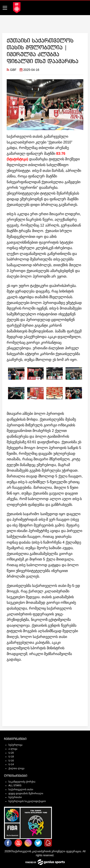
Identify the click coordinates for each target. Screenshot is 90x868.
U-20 (11, 753)
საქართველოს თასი (21, 789)
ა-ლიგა (13, 749)
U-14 (11, 764)
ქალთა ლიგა (16, 768)
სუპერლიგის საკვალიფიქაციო (27, 801)
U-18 (11, 757)
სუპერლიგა (15, 745)
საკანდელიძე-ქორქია (22, 782)
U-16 (11, 761)
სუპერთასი (15, 797)
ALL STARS (15, 785)
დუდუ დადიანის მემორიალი (26, 793)
